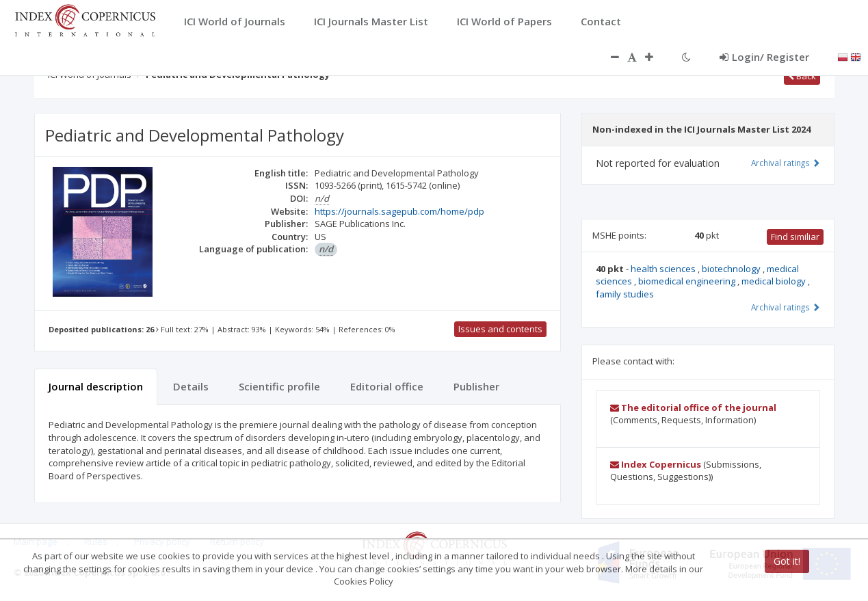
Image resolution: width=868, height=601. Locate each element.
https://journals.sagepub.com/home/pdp (399, 211)
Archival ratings (786, 163)
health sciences (664, 269)
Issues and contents (500, 329)
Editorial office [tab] (387, 386)
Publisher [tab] (476, 386)
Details (191, 386)
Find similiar (795, 237)
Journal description (96, 386)
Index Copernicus (656, 464)
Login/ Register (764, 57)
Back (802, 76)
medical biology (775, 281)
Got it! (787, 561)
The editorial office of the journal (693, 408)
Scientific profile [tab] (279, 386)
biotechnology (732, 269)
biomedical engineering (688, 281)
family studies (625, 294)
